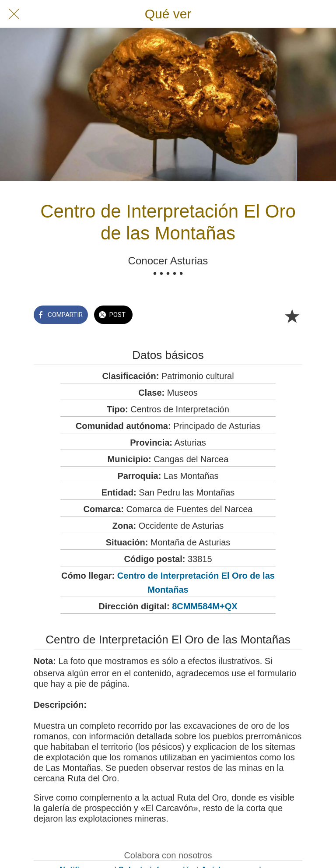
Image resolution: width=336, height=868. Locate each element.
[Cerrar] (14, 14)
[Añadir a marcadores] (292, 316)
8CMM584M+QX (205, 606)
